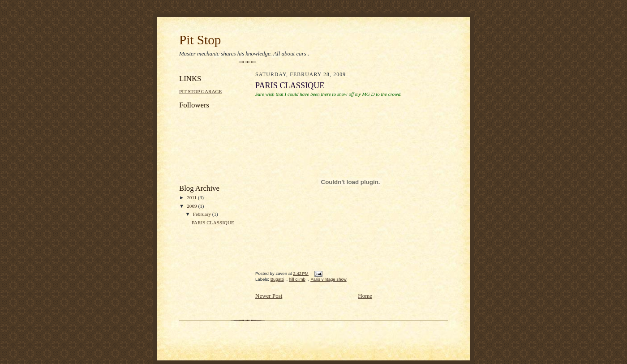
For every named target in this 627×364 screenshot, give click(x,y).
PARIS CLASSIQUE (213, 223)
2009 (192, 206)
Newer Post (269, 296)
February (203, 214)
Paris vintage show (329, 279)
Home (365, 296)
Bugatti (277, 279)
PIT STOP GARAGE (200, 91)
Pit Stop (200, 40)
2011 (192, 197)
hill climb (297, 279)
